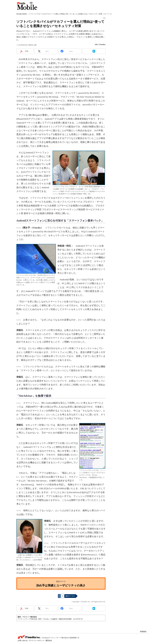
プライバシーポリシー (36, 641)
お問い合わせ (23, 641)
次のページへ (70, 596)
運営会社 (49, 641)
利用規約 (143, 632)
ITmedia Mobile (26, 5)
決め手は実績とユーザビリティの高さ (61, 585)
